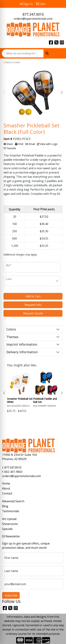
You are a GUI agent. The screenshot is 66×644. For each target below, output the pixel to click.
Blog (5, 506)
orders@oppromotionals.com (33, 19)
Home (6, 483)
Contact (7, 493)
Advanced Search (13, 501)
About (6, 488)
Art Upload (9, 519)
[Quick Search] (23, 53)
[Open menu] (59, 53)
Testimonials (11, 511)
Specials (7, 529)
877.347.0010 (33, 14)
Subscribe (11, 595)
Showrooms (10, 524)
